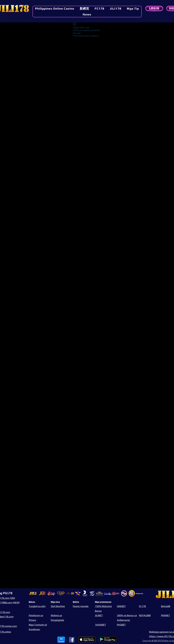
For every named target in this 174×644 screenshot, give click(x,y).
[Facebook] (72, 640)
